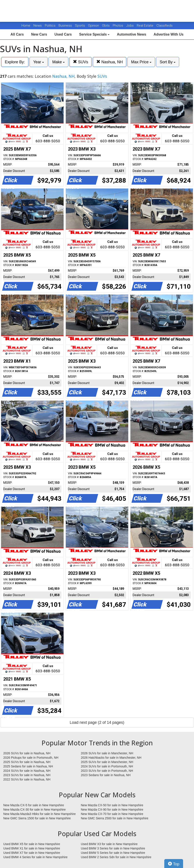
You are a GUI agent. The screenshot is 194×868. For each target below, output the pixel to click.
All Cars (17, 34)
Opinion (94, 26)
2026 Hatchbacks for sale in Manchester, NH (111, 758)
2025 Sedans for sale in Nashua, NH (28, 766)
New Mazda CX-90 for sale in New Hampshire (112, 810)
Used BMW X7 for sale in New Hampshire (32, 853)
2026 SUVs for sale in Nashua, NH (27, 753)
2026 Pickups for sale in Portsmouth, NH (31, 758)
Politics (50, 26)
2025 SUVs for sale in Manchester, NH (107, 762)
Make (58, 62)
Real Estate (145, 26)
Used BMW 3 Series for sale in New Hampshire (113, 848)
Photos (118, 26)
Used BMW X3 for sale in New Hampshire (109, 844)
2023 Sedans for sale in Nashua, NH (106, 775)
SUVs (81, 62)
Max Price (141, 62)
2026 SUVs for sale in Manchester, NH (107, 753)
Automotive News (132, 34)
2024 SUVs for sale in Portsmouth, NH (107, 766)
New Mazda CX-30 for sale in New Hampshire (35, 810)
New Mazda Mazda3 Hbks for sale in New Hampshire (39, 814)
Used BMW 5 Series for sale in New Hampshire (113, 853)
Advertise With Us (169, 34)
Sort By (168, 62)
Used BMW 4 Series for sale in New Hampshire (35, 857)
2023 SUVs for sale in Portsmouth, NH (107, 771)
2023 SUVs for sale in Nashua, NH (27, 775)
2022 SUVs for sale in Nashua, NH (27, 779)
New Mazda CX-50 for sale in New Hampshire (112, 805)
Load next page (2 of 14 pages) (97, 722)
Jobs (130, 26)
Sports (80, 26)
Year (39, 62)
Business (66, 26)
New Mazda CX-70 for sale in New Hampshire (112, 814)
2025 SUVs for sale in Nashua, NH (27, 762)
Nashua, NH (110, 62)
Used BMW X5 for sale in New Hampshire (32, 844)
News (38, 26)
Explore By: (15, 62)
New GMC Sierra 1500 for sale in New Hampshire (37, 818)
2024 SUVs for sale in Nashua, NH (27, 771)
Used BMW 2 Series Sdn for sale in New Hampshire (116, 857)
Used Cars (63, 34)
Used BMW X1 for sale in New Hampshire (32, 848)
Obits (106, 26)
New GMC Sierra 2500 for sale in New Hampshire (115, 818)
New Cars (39, 34)
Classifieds (165, 26)
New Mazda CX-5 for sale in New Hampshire (34, 805)
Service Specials (94, 34)
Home (26, 26)
